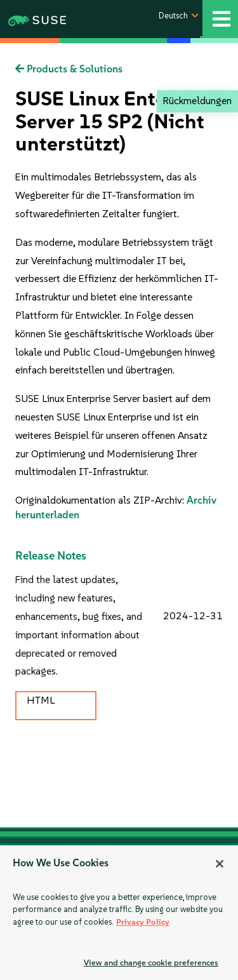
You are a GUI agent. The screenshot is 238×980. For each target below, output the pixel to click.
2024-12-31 (193, 616)
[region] (119, 913)
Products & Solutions (69, 69)
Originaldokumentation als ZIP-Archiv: (101, 500)
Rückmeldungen (197, 101)
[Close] (220, 864)
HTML (41, 700)
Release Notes (51, 556)
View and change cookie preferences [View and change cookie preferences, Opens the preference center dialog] (151, 963)
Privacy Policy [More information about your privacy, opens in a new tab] (143, 922)
